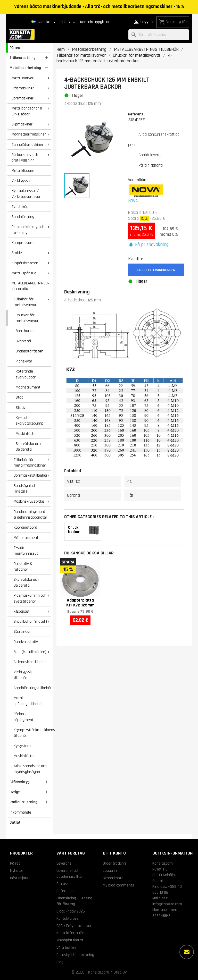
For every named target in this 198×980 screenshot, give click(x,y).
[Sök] (159, 35)
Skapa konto (113, 878)
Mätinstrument (28, 387)
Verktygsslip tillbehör (24, 675)
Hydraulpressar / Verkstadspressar (26, 194)
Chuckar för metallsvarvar (27, 318)
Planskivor (24, 361)
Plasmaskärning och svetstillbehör (30, 598)
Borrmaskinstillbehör (31, 475)
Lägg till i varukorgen (156, 270)
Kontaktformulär (70, 933)
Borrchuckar (25, 331)
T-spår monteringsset (26, 551)
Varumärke (137, 180)
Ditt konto (114, 853)
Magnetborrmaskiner (29, 134)
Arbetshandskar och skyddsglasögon (30, 769)
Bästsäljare (19, 878)
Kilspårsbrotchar (25, 263)
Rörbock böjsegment (24, 717)
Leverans (64, 863)
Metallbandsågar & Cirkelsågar (27, 111)
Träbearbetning (23, 58)
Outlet (15, 822)
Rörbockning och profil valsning (25, 158)
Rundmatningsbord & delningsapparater (30, 515)
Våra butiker (67, 948)
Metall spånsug (24, 273)
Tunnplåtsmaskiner (27, 145)
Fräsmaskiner (23, 88)
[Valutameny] (69, 22)
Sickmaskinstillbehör (30, 662)
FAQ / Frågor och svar (74, 926)
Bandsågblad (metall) (24, 489)
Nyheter (17, 871)
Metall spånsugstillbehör (28, 701)
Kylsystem (22, 746)
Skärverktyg (20, 782)
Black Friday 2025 (71, 911)
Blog (60, 962)
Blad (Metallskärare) (30, 652)
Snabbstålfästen (30, 351)
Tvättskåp (20, 207)
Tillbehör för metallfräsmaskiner (30, 463)
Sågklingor (22, 631)
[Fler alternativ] (187, 952)
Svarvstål (23, 341)
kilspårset (22, 611)
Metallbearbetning (25, 68)
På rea (15, 48)
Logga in (110, 871)
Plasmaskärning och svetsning (28, 230)
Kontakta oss (67, 918)
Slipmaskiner (22, 124)
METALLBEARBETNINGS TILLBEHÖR (30, 286)
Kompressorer (23, 243)
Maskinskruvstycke (29, 501)
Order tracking (114, 863)
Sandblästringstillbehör (32, 688)
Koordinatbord (25, 527)
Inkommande (20, 812)
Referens (136, 114)
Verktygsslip (22, 181)
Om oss (63, 884)
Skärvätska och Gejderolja (28, 447)
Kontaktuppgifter (95, 22)
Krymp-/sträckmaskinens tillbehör (32, 733)
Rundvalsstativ (26, 642)
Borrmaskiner (23, 98)
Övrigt (15, 792)
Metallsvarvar (23, 78)
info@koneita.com (167, 904)
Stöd (20, 397)
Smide (17, 253)
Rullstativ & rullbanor (23, 567)
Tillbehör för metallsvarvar (25, 302)
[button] (148, 245)
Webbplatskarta (70, 940)
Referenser (66, 891)
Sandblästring (23, 217)
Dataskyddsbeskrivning (75, 955)
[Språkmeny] (44, 22)
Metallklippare (23, 171)
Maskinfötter (26, 434)
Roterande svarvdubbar (26, 374)
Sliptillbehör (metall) (30, 621)
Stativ (21, 408)
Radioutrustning (23, 802)
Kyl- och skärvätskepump (30, 421)
